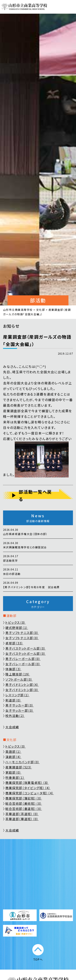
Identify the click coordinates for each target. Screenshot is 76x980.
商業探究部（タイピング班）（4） (28, 788)
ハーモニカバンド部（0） (22, 762)
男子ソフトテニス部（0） (22, 633)
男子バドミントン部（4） (22, 685)
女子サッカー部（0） (19, 710)
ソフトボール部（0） (19, 679)
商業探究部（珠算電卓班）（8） (27, 783)
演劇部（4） (13, 757)
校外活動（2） (15, 716)
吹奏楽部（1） (15, 778)
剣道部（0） (13, 700)
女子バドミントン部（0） (22, 690)
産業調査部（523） (19, 767)
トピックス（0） (16, 622)
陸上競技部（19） (18, 674)
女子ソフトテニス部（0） (22, 638)
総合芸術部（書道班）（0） (24, 809)
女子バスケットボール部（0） (26, 653)
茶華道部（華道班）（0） (22, 819)
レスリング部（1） (17, 695)
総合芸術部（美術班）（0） (24, 803)
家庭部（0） (13, 772)
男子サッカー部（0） (19, 705)
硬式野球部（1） (17, 628)
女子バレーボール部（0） (23, 664)
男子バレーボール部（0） (23, 659)
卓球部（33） (14, 643)
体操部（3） (13, 669)
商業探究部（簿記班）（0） (24, 798)
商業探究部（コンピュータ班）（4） (30, 793)
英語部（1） (13, 752)
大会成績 (12, 727)
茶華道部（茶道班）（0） (22, 814)
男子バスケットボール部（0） (26, 648)
